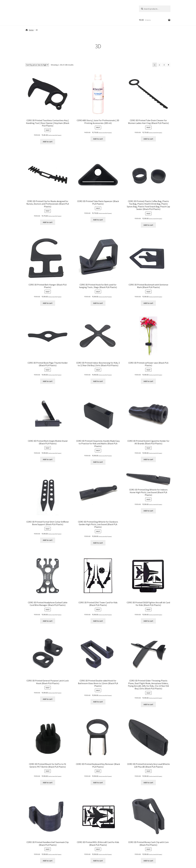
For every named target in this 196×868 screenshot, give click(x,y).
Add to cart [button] (48, 142)
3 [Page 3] (164, 65)
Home (31, 30)
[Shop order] (37, 65)
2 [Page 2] (159, 65)
